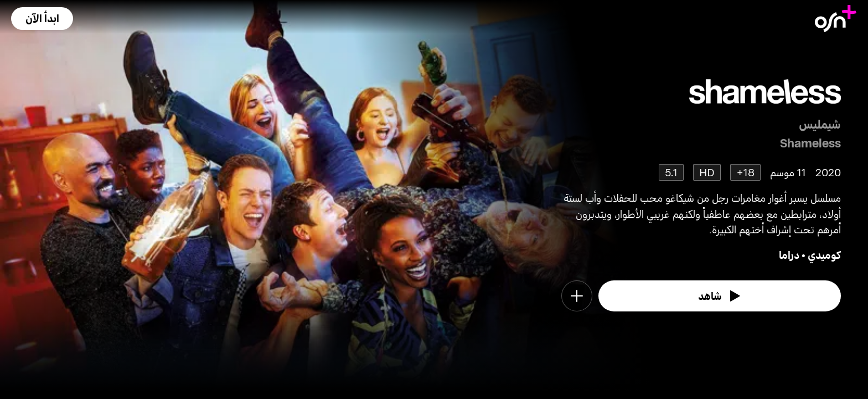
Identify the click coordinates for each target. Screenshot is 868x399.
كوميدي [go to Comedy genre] (824, 255)
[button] (42, 19)
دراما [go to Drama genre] (789, 255)
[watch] (720, 296)
